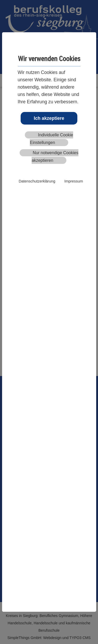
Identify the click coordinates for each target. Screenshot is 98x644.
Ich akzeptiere (49, 118)
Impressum (74, 181)
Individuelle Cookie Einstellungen (51, 139)
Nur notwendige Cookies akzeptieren (55, 157)
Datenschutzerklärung (37, 181)
